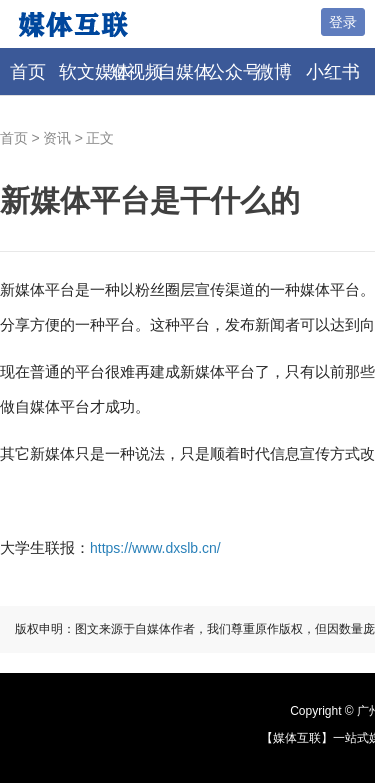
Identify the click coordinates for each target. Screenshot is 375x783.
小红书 (333, 72)
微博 (274, 72)
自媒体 (185, 72)
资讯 (57, 138)
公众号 (234, 72)
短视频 (136, 72)
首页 (28, 72)
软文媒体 (95, 72)
